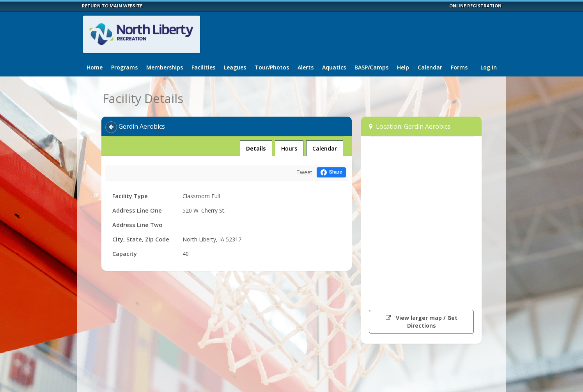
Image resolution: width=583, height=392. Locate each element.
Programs (124, 67)
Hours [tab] (289, 148)
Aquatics (334, 67)
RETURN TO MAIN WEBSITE (112, 6)
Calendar (430, 67)
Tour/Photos (272, 67)
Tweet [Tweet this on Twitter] (304, 172)
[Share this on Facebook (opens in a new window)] (331, 172)
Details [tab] (256, 146)
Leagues (235, 67)
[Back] (111, 127)
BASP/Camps (371, 67)
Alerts (306, 67)
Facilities (203, 67)
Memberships (165, 67)
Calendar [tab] (325, 148)
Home (95, 67)
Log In (489, 67)
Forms (459, 67)
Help (403, 67)
